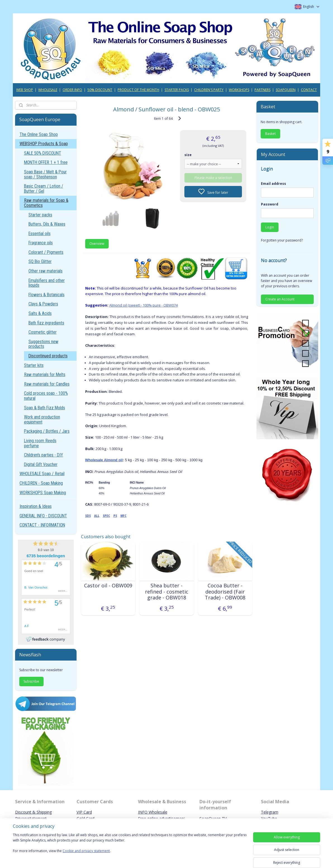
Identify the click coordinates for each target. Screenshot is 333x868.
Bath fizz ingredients (46, 323)
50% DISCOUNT (100, 90)
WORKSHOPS (239, 90)
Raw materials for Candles (47, 384)
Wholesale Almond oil (104, 460)
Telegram (270, 812)
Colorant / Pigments (46, 252)
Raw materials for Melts (45, 375)
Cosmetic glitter (43, 332)
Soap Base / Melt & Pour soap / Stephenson (45, 174)
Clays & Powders (43, 304)
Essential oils (40, 234)
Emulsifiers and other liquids (47, 283)
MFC (123, 516)
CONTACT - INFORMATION (42, 525)
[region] (130, 846)
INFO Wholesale (153, 812)
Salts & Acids (40, 313)
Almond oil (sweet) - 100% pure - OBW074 (143, 305)
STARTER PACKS (177, 90)
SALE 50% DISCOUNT (43, 153)
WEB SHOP (25, 90)
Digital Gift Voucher (41, 464)
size (188, 155)
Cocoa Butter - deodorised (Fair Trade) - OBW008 (225, 592)
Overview (97, 244)
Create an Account (280, 299)
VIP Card (84, 812)
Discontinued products (48, 356)
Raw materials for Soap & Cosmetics (46, 203)
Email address (273, 184)
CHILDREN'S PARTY (209, 90)
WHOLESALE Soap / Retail (42, 474)
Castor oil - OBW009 (108, 586)
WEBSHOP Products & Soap (44, 144)
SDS (88, 516)
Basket (270, 134)
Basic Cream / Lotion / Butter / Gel (44, 189)
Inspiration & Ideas (36, 506)
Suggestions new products (43, 344)
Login (270, 227)
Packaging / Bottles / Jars (47, 431)
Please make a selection (213, 178)
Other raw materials (46, 271)
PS (115, 516)
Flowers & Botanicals (47, 295)
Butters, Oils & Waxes (47, 224)
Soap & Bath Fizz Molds (45, 408)
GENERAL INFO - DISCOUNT (43, 516)
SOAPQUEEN (286, 90)
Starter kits (34, 365)
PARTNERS (262, 90)
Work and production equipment (42, 419)
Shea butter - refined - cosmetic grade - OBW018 (166, 592)
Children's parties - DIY (44, 455)
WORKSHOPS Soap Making (43, 493)
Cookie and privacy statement (86, 851)
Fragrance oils (41, 243)
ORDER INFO (72, 90)
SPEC (106, 516)
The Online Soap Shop (39, 134)
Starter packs (40, 215)
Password (270, 204)
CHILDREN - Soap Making (41, 483)
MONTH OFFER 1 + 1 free (46, 162)
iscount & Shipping (35, 812)
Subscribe (31, 681)
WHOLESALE (48, 90)
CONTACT (309, 90)
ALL (97, 516)
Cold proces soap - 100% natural (46, 396)
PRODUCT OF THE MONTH (138, 90)
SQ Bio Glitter (40, 261)
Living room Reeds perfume (40, 443)
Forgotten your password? (282, 240)
